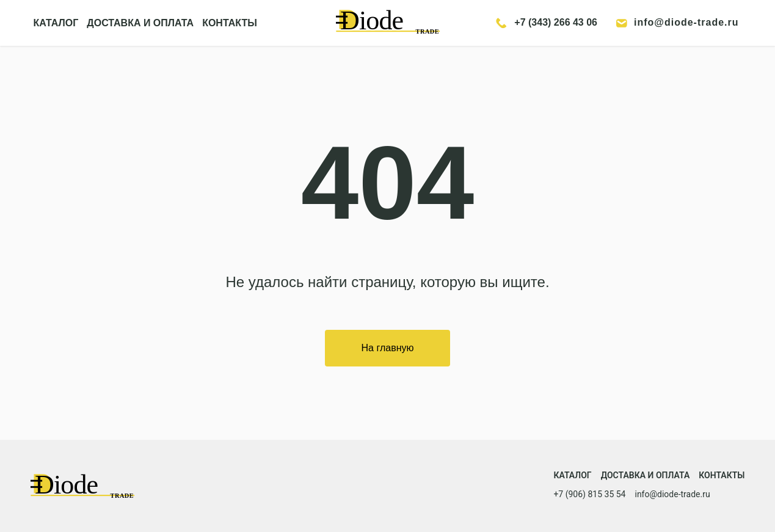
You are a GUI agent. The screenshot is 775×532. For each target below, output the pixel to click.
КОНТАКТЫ (230, 23)
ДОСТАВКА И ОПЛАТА (140, 23)
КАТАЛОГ (56, 23)
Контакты (722, 475)
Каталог (572, 475)
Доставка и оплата (646, 475)
